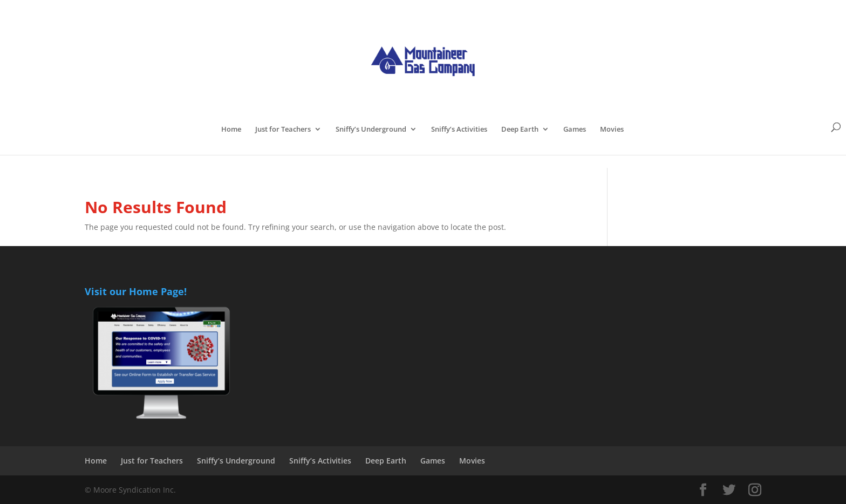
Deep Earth (520, 130)
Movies (612, 130)
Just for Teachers (283, 130)
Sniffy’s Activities (459, 130)
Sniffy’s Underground (371, 130)
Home (231, 130)
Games (575, 130)
